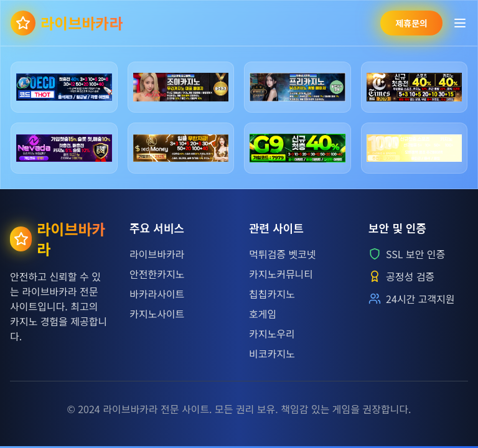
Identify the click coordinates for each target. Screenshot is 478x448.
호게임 (263, 314)
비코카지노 (272, 353)
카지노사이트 (157, 314)
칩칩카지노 (272, 294)
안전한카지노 (157, 274)
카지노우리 (272, 334)
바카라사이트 (157, 294)
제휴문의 (411, 23)
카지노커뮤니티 (281, 274)
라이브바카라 (157, 254)
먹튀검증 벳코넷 (283, 254)
